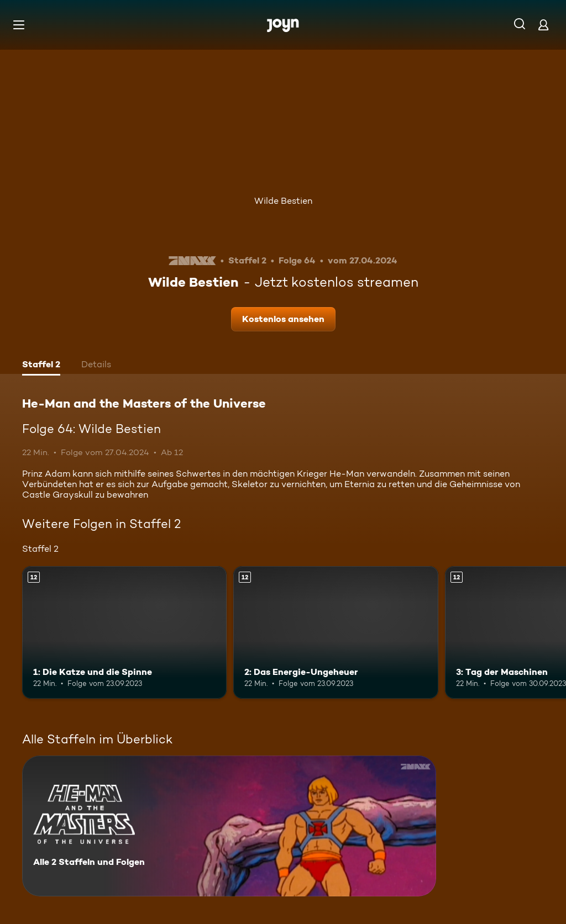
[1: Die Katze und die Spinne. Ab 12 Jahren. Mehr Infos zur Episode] (124, 633)
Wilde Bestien (283, 201)
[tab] (41, 366)
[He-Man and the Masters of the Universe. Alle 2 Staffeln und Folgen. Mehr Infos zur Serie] (229, 826)
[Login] (543, 25)
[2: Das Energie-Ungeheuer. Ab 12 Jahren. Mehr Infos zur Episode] (336, 633)
